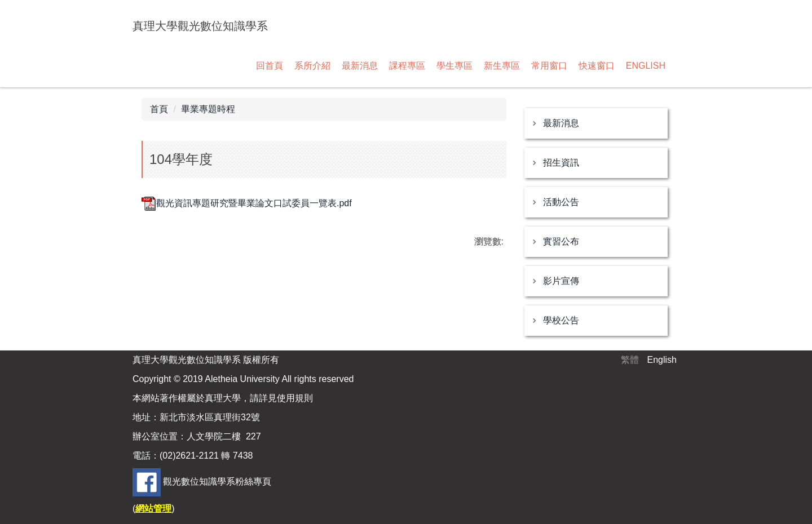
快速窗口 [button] (597, 66)
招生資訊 (561, 163)
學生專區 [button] (454, 66)
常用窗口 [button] (549, 66)
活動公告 (561, 202)
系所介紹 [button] (312, 66)
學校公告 (561, 320)
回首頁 (270, 66)
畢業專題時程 (208, 109)
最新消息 (561, 123)
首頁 (159, 109)
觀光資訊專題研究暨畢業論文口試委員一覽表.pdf (247, 203)
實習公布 (561, 241)
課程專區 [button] (407, 66)
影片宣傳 (561, 281)
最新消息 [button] (360, 66)
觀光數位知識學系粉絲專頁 (217, 481)
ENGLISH (646, 66)
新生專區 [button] (502, 66)
